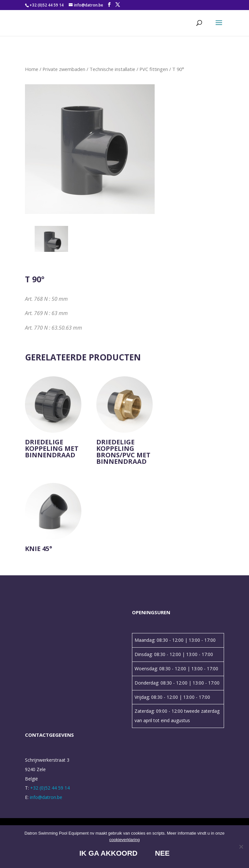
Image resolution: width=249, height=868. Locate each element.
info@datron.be (46, 797)
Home (32, 69)
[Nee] (241, 847)
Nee (162, 853)
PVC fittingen (154, 69)
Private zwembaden (64, 69)
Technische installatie (112, 69)
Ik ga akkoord (108, 853)
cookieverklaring (124, 840)
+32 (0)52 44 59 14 (47, 5)
